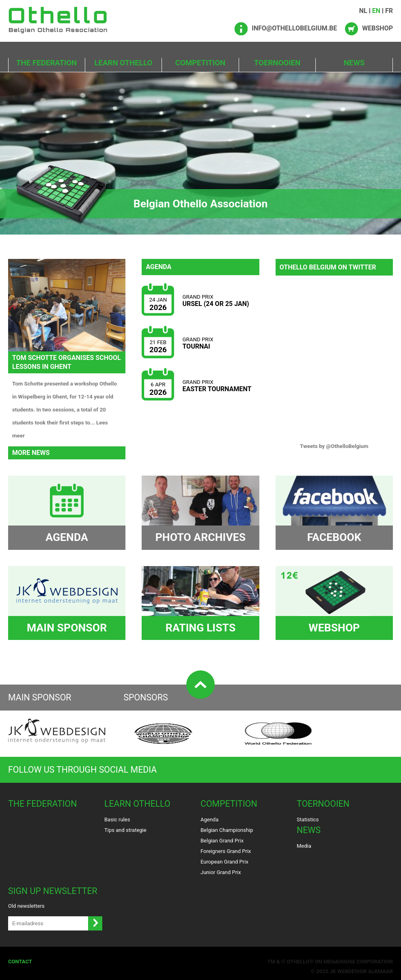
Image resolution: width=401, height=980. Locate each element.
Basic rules (117, 820)
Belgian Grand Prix (222, 841)
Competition (200, 63)
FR (389, 11)
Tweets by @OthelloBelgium (334, 446)
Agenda (209, 820)
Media (304, 846)
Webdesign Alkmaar (365, 971)
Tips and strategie (125, 830)
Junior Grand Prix (221, 872)
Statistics (308, 820)
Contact (20, 962)
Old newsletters (26, 906)
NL (363, 11)
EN (376, 11)
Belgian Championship (227, 830)
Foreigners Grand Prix (226, 851)
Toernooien (277, 63)
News (354, 63)
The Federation (46, 63)
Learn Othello (124, 63)
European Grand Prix (224, 862)
